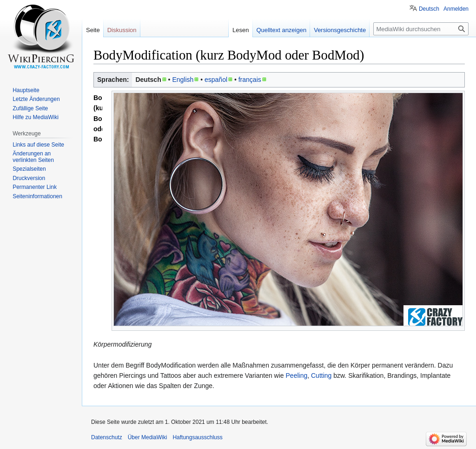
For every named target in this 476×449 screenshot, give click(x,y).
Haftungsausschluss (197, 437)
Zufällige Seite (30, 108)
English (183, 80)
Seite (93, 30)
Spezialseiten (29, 169)
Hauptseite (26, 90)
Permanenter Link (35, 187)
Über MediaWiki (148, 437)
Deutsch (429, 9)
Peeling (297, 375)
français (250, 80)
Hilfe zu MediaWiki (36, 117)
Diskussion (122, 30)
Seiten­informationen (37, 196)
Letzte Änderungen (36, 99)
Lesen (241, 30)
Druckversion (29, 178)
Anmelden (456, 9)
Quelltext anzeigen (282, 30)
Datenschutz (107, 437)
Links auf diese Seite (38, 145)
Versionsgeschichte (340, 30)
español (216, 80)
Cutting (321, 375)
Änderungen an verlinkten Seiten (33, 157)
